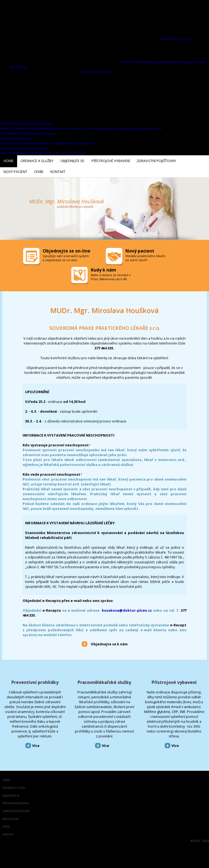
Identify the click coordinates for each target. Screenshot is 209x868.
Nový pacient (11, 817)
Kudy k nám (104, 268)
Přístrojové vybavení (174, 680)
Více (36, 744)
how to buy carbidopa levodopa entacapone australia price (48, 143)
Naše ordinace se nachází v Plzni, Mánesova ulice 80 (111, 275)
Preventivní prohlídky (35, 680)
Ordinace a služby (14, 786)
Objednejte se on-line (67, 249)
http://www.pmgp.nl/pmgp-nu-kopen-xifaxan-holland (43, 153)
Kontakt (8, 833)
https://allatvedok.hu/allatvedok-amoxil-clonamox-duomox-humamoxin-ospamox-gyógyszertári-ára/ (81, 128)
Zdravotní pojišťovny (16, 809)
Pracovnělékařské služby (104, 680)
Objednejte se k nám (109, 642)
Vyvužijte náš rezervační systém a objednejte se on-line (66, 256)
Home (6, 779)
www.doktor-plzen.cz (176, 39)
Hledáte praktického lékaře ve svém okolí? (145, 256)
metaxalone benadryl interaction (26, 124)
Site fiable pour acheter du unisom (28, 133)
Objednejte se (11, 794)
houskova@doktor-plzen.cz (127, 609)
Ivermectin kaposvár (16, 138)
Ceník (6, 825)
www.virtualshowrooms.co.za (24, 148)
